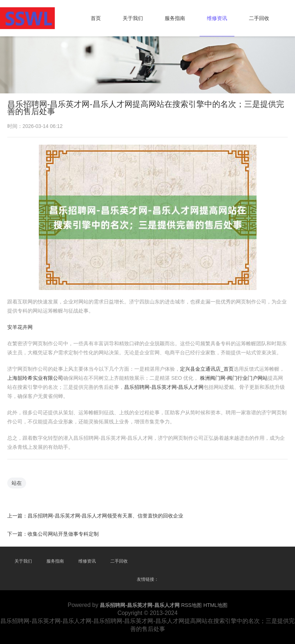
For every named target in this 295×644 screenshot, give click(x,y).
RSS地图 (191, 605)
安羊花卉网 (20, 327)
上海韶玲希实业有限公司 (35, 378)
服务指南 (175, 18)
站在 (17, 483)
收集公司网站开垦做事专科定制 (63, 534)
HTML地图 (215, 605)
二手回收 (259, 18)
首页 (96, 18)
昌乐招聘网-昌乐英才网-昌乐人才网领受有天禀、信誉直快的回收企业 (105, 515)
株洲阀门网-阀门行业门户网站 (234, 378)
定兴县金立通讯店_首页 (207, 369)
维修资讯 (217, 18)
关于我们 (133, 18)
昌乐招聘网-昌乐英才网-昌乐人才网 (164, 387)
